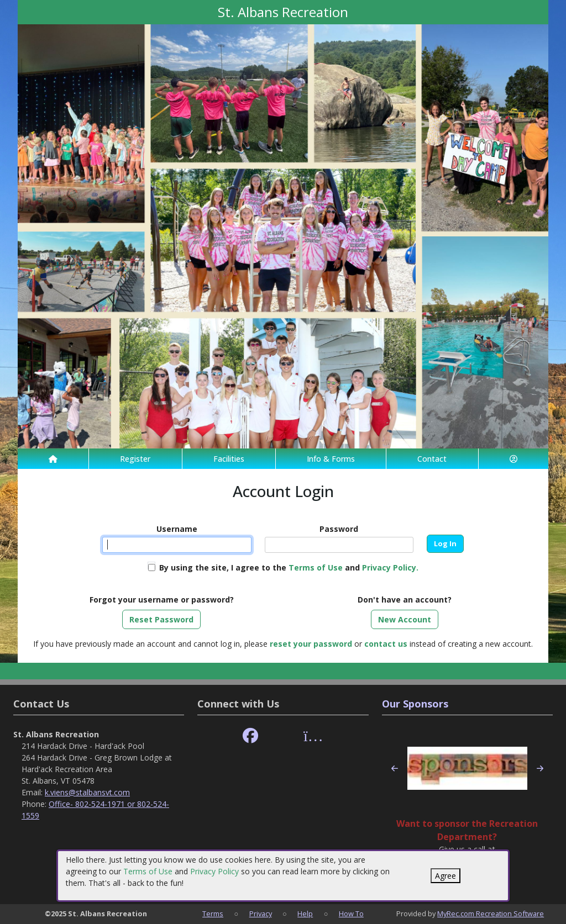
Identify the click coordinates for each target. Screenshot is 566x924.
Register (135, 459)
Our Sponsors (415, 704)
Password (339, 529)
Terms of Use (148, 871)
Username (177, 529)
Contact (432, 459)
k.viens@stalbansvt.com (87, 792)
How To (351, 914)
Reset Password (161, 619)
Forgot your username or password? (162, 600)
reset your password (311, 644)
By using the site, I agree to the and (289, 567)
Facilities (229, 459)
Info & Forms (331, 459)
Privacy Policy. (390, 567)
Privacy (261, 914)
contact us (386, 644)
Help (305, 914)
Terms (213, 914)
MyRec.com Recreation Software (491, 914)
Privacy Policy (214, 871)
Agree (446, 876)
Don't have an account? (405, 600)
